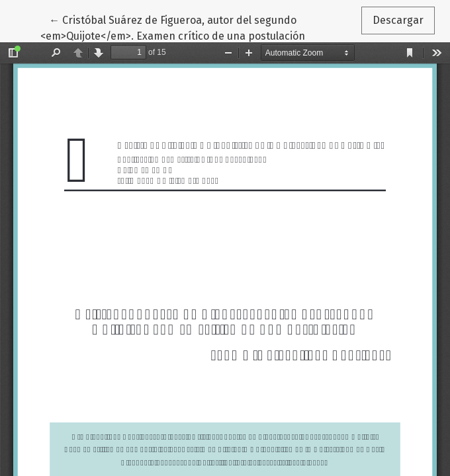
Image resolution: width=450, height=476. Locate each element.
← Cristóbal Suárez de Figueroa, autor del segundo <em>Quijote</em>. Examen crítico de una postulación (173, 27)
